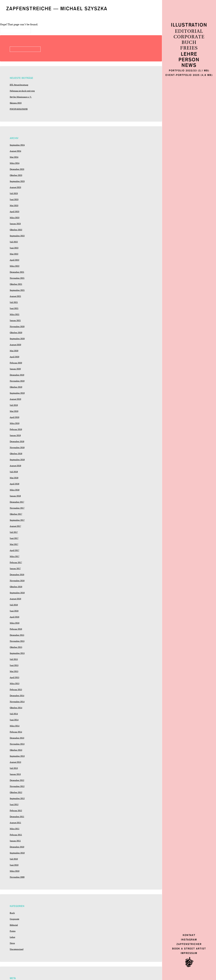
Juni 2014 (14, 720)
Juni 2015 (14, 665)
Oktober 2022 (16, 230)
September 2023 (17, 181)
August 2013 (15, 762)
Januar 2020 (15, 369)
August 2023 (15, 187)
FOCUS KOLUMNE (19, 109)
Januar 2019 (15, 435)
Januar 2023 (15, 224)
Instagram (189, 940)
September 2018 (17, 460)
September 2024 (17, 145)
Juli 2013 (14, 768)
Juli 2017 (14, 532)
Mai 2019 (14, 411)
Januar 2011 (15, 841)
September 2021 (17, 290)
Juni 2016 (14, 611)
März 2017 (15, 556)
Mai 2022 (14, 254)
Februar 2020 (16, 363)
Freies (189, 48)
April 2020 (14, 357)
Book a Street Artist (189, 949)
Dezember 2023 (17, 169)
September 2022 (17, 236)
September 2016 (17, 593)
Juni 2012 (14, 804)
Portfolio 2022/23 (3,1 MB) (189, 71)
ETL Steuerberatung (19, 85)
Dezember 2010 (17, 847)
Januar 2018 (15, 496)
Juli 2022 (14, 242)
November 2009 (17, 877)
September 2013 (17, 756)
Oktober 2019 (16, 387)
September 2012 (17, 798)
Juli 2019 (14, 405)
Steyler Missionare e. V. (21, 97)
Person (189, 60)
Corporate (189, 37)
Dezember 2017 (17, 502)
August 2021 (15, 296)
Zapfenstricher (189, 944)
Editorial (189, 31)
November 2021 (17, 278)
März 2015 (15, 683)
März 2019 (15, 423)
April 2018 (14, 484)
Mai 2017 (14, 544)
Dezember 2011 (17, 817)
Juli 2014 (14, 714)
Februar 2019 (16, 429)
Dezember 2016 (17, 575)
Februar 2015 (16, 690)
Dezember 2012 (17, 780)
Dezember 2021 (17, 272)
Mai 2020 (14, 351)
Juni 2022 (14, 248)
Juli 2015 (14, 659)
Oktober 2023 (16, 175)
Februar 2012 (16, 811)
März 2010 (15, 871)
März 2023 (15, 218)
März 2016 (15, 623)
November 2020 (17, 326)
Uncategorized (17, 949)
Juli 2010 (14, 859)
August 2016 (15, 599)
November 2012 (17, 786)
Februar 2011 (16, 835)
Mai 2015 (14, 671)
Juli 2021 (14, 302)
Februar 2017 (16, 562)
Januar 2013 (15, 774)
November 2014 (17, 702)
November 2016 (17, 581)
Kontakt (189, 935)
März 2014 (15, 726)
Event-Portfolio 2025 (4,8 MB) (189, 75)
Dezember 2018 (17, 441)
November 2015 (17, 641)
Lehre (189, 54)
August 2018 (15, 466)
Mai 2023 (14, 205)
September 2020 (17, 339)
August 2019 (15, 399)
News (189, 65)
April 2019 (14, 417)
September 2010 (17, 853)
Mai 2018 (14, 478)
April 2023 (14, 212)
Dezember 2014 (17, 696)
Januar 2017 (15, 568)
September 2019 (17, 393)
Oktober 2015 (16, 647)
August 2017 (15, 526)
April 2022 (14, 260)
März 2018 (15, 490)
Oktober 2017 (16, 514)
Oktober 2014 (16, 708)
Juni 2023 (14, 199)
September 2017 (17, 520)
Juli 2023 (14, 193)
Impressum (189, 953)
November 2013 (17, 744)
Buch (189, 43)
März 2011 (15, 829)
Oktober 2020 (16, 333)
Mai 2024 (14, 157)
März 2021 (15, 314)
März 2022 (15, 266)
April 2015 (14, 677)
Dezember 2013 (17, 738)
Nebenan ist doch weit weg (22, 91)
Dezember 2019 (17, 375)
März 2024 (15, 163)
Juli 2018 (14, 472)
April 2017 (14, 550)
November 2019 (17, 381)
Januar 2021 (15, 320)
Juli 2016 (14, 605)
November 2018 (17, 447)
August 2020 (15, 345)
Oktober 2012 (16, 792)
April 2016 (14, 617)
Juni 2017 (14, 538)
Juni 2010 (14, 865)
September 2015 (17, 653)
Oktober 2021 (16, 284)
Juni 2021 (14, 308)
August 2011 (15, 823)
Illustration (189, 25)
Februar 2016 (16, 629)
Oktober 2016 (16, 587)
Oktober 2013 (16, 750)
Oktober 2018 (16, 454)
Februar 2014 (16, 732)
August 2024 (15, 151)
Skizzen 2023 (16, 103)
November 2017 (17, 508)
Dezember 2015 (17, 635)
